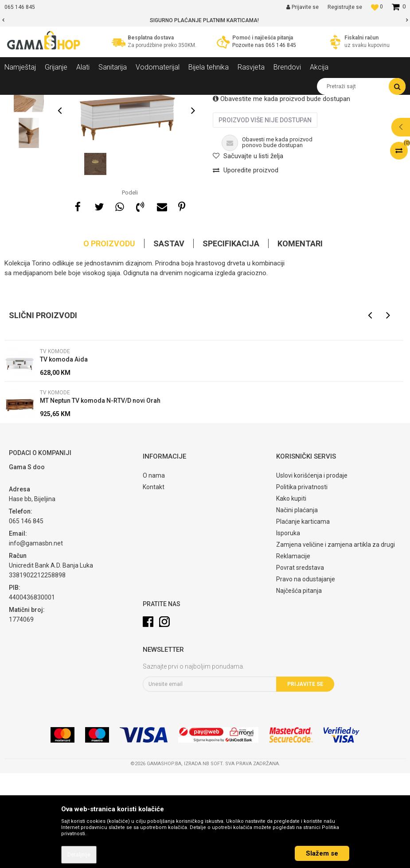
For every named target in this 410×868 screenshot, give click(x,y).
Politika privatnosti (302, 582)
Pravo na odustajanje (306, 674)
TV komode (159, 101)
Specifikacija (231, 338)
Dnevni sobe (121, 101)
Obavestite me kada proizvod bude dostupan (281, 194)
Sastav (169, 338)
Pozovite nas (249, 45)
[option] (205, 20)
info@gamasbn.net (36, 638)
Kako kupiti (291, 593)
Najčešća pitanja (299, 685)
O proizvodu (109, 338)
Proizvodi (53, 101)
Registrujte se (345, 7)
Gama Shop (18, 101)
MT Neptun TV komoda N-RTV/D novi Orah (100, 495)
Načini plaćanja (297, 605)
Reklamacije (293, 651)
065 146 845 (281, 45)
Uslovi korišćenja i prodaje (312, 570)
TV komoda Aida (64, 454)
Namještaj (85, 101)
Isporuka (288, 628)
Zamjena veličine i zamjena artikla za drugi (336, 639)
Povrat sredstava (300, 662)
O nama (154, 570)
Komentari (300, 338)
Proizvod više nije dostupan (265, 215)
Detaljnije (79, 855)
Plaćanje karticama (303, 616)
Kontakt (154, 582)
